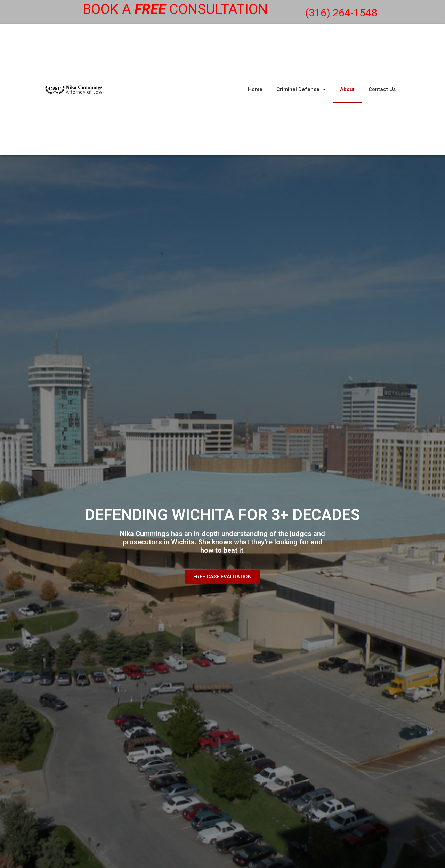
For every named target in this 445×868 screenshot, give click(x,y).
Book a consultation (175, 9)
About (347, 89)
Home (255, 89)
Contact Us (382, 89)
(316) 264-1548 (341, 13)
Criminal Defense (301, 90)
